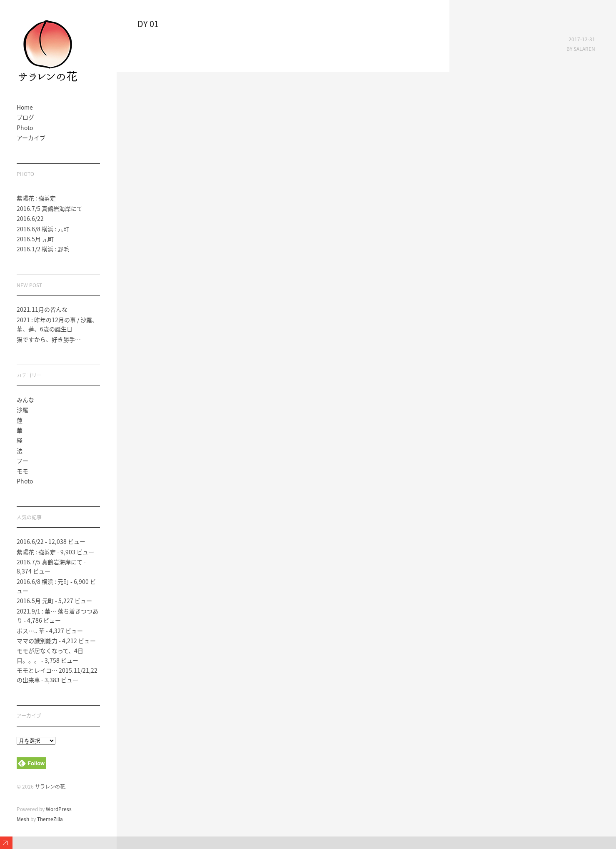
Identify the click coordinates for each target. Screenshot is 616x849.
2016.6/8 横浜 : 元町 (43, 229)
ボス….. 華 (31, 631)
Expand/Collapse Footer (6, 843)
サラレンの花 (50, 786)
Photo (25, 128)
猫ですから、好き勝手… (49, 339)
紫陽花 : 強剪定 (36, 198)
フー (22, 461)
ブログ (25, 117)
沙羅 (22, 410)
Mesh (23, 819)
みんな (25, 400)
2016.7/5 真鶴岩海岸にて (50, 208)
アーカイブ (31, 138)
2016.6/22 (30, 218)
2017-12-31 (582, 39)
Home (25, 107)
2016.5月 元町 (35, 239)
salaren (584, 49)
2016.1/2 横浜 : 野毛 (43, 249)
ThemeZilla (50, 819)
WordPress (59, 809)
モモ (22, 471)
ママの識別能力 (37, 641)
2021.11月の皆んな (42, 309)
